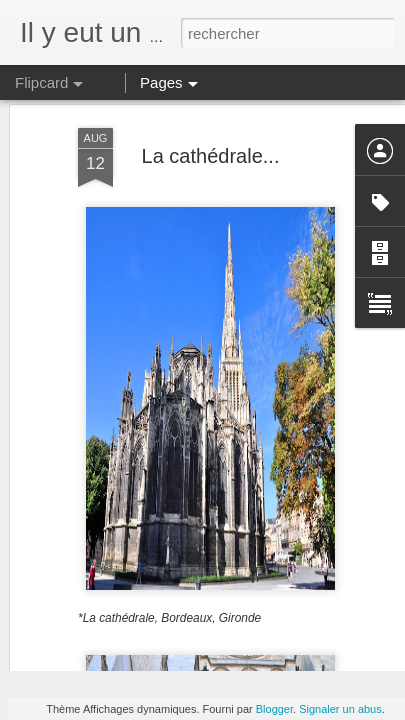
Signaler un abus (340, 709)
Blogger (274, 709)
